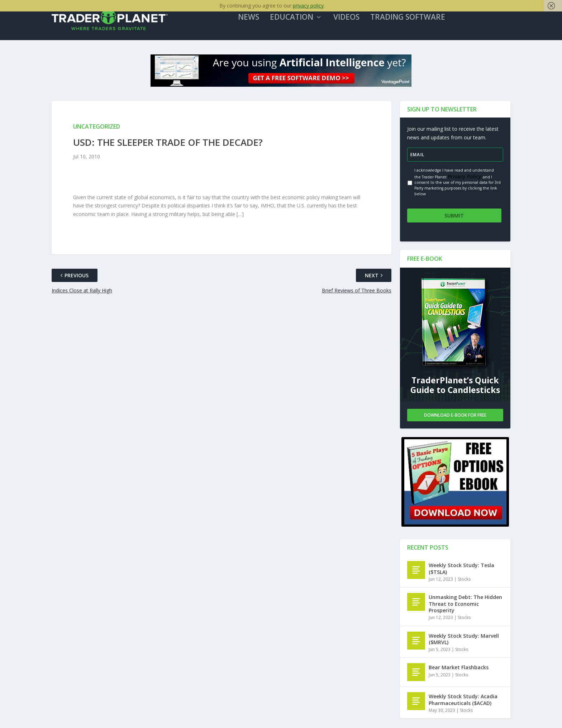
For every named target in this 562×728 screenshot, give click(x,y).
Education (297, 21)
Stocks (464, 580)
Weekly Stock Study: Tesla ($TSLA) (461, 569)
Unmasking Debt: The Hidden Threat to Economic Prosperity (465, 605)
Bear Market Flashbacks (459, 668)
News (254, 21)
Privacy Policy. (465, 180)
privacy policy (308, 6)
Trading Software (413, 21)
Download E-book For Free (455, 416)
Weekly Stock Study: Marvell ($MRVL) (464, 640)
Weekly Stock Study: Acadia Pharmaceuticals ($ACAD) (463, 701)
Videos (352, 21)
